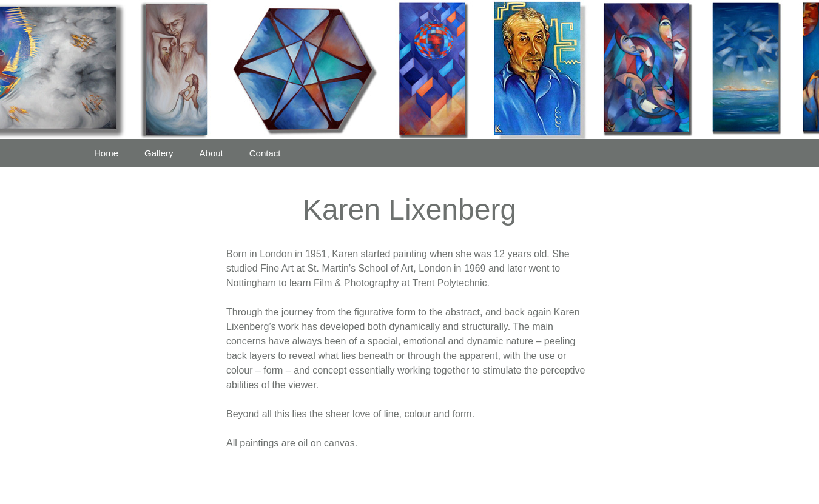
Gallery (159, 153)
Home (106, 153)
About (211, 153)
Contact (265, 153)
